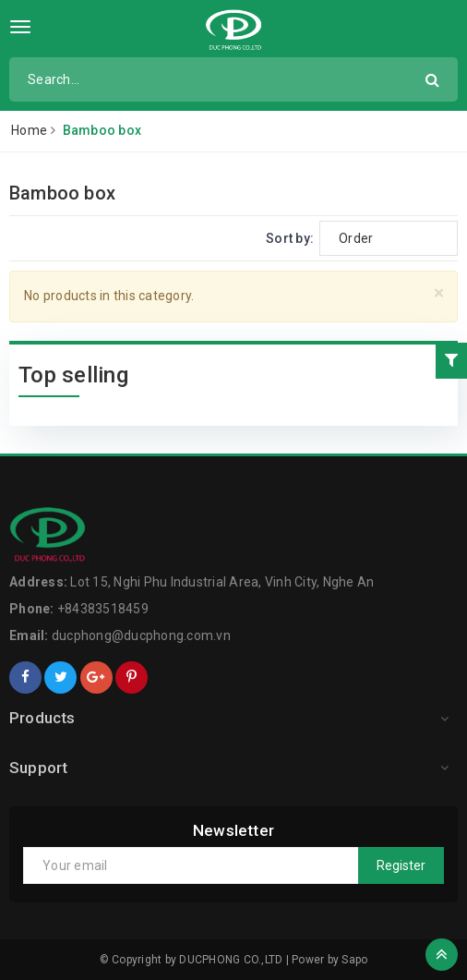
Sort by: (290, 238)
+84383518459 (103, 609)
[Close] (439, 293)
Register (401, 865)
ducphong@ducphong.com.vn (141, 635)
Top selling (73, 375)
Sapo (354, 960)
